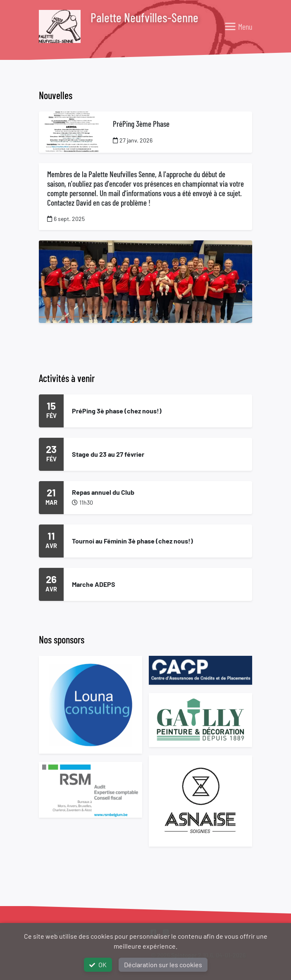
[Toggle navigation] (238, 26)
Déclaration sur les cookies (163, 965)
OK (98, 965)
